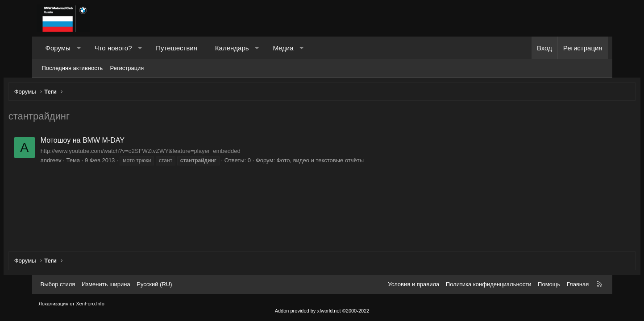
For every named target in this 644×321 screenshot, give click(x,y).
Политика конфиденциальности (489, 284)
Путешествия (177, 48)
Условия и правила (413, 284)
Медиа (283, 48)
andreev (81, 163)
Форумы (58, 48)
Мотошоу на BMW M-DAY (113, 142)
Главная (578, 284)
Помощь (549, 284)
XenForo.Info (90, 304)
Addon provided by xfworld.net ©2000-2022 (322, 311)
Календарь (232, 48)
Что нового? (113, 48)
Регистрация (127, 68)
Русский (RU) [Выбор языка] (154, 284)
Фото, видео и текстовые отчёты (350, 163)
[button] (78, 48)
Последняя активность (73, 68)
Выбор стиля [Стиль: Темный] (58, 284)
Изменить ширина (106, 284)
